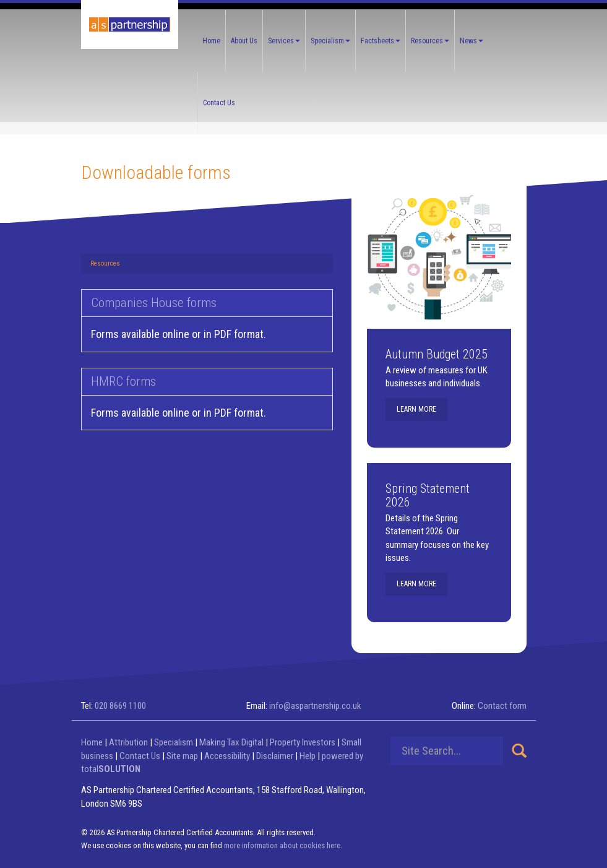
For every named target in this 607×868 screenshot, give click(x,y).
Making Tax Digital (231, 742)
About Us (244, 41)
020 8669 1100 (120, 706)
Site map (182, 756)
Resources (430, 41)
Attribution (128, 742)
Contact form (502, 706)
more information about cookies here (282, 845)
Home (211, 41)
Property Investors (303, 742)
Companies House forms (154, 303)
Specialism (330, 41)
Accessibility (227, 756)
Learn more (416, 409)
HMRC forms (123, 381)
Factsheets (381, 41)
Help (308, 756)
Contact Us (219, 103)
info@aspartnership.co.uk (315, 706)
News (471, 41)
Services (284, 41)
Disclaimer (275, 756)
